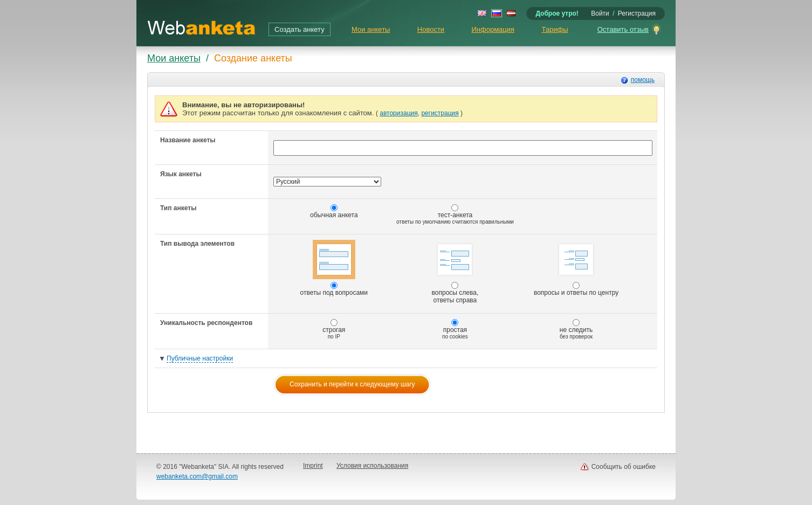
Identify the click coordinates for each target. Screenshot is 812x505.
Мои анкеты (371, 29)
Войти (600, 13)
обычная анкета (334, 212)
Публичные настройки (200, 358)
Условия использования (372, 466)
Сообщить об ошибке (624, 467)
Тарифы (555, 29)
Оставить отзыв (623, 29)
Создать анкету (300, 29)
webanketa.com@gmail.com (197, 476)
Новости (431, 29)
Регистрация (637, 13)
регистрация (440, 113)
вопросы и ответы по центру (576, 268)
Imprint (313, 466)
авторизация (398, 113)
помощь (643, 80)
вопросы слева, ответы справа (455, 272)
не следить (576, 329)
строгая (334, 329)
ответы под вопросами (334, 268)
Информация (493, 29)
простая (455, 329)
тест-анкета (455, 215)
